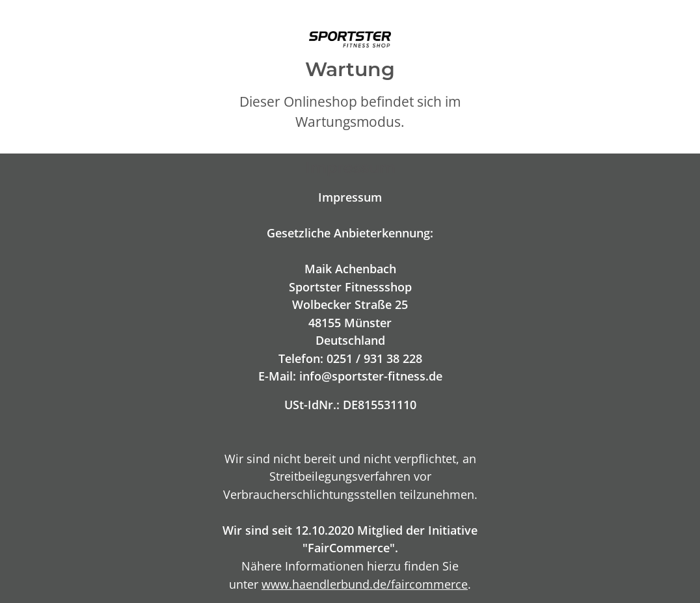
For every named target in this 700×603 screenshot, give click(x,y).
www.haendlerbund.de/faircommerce (365, 584)
